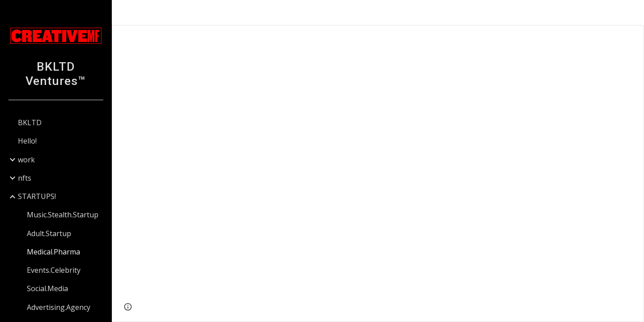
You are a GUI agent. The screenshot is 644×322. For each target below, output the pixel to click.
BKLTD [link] (30, 123)
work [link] (26, 160)
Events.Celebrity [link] (54, 270)
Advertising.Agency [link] (59, 307)
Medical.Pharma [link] (53, 252)
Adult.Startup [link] (49, 233)
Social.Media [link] (47, 288)
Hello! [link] (27, 141)
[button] (633, 13)
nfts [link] (25, 178)
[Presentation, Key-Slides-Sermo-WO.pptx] (378, 174)
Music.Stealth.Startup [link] (63, 215)
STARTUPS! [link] (37, 196)
